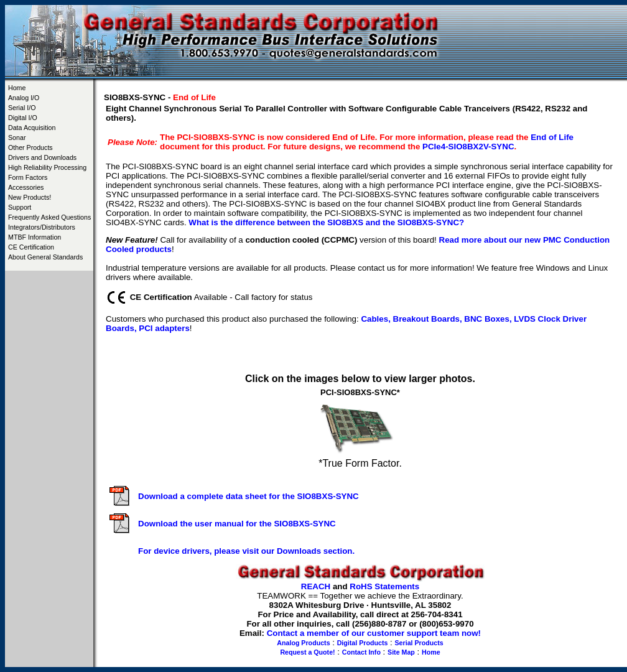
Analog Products (303, 643)
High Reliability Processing (47, 167)
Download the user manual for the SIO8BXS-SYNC (237, 524)
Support (20, 207)
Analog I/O (24, 98)
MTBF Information (35, 237)
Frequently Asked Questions (49, 217)
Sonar (17, 138)
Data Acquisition (32, 128)
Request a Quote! (307, 652)
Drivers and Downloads (42, 157)
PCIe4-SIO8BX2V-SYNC (468, 147)
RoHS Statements (384, 586)
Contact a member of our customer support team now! (374, 633)
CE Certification (31, 247)
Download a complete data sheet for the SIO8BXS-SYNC (248, 496)
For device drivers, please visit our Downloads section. (246, 551)
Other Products (30, 147)
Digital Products (363, 643)
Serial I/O (22, 108)
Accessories (26, 187)
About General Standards (45, 257)
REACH (316, 586)
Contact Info (361, 652)
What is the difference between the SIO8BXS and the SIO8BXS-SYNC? (326, 222)
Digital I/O (23, 118)
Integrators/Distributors (42, 227)
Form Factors (28, 177)
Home (17, 88)
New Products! (30, 197)
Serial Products (419, 643)
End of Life (552, 137)
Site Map (401, 652)
